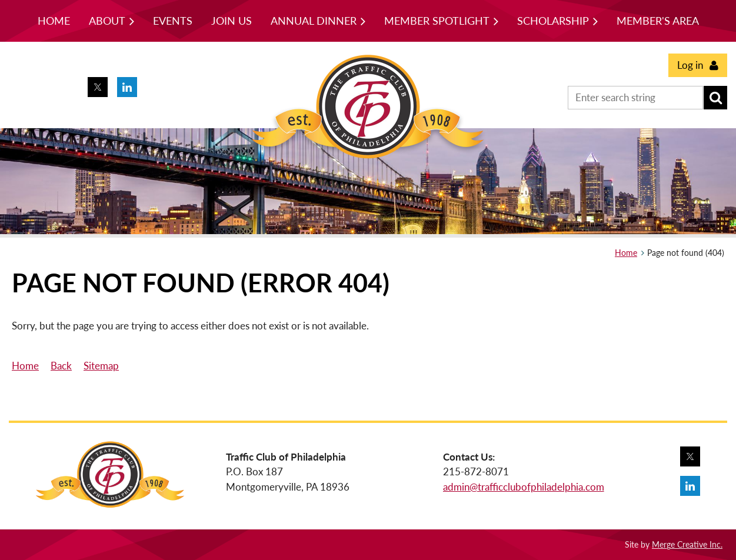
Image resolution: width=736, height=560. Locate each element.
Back (61, 366)
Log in (690, 65)
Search (715, 98)
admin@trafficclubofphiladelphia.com (524, 487)
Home (626, 253)
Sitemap (101, 366)
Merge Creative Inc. (687, 544)
